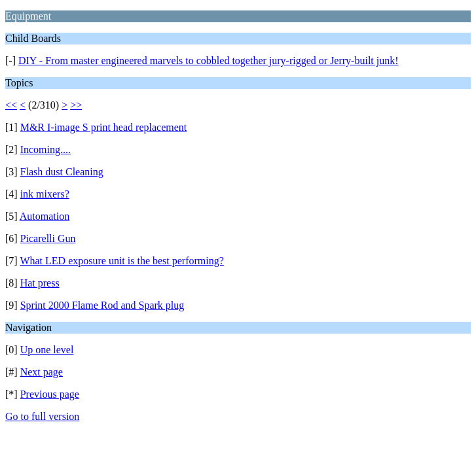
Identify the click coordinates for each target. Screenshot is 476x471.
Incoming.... (46, 149)
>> (76, 105)
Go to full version (42, 416)
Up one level (47, 350)
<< (11, 105)
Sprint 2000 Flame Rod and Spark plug (102, 305)
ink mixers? (45, 194)
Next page (42, 372)
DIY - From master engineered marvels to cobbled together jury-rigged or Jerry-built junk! (209, 61)
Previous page (50, 394)
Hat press (40, 283)
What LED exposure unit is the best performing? (121, 261)
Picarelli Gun (48, 238)
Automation (45, 216)
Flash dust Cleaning (62, 172)
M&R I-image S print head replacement (104, 127)
